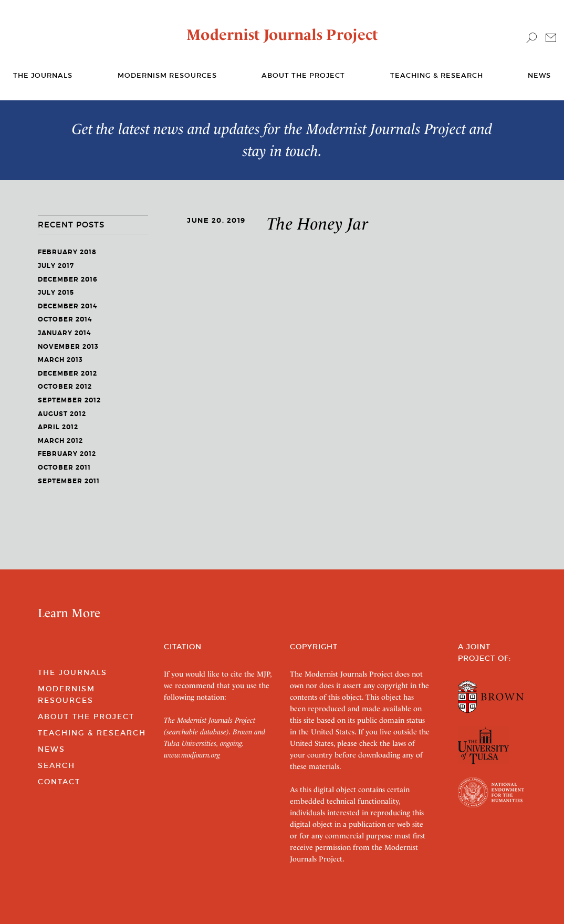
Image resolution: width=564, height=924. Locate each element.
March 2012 (60, 441)
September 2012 (69, 400)
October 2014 (65, 319)
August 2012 (62, 414)
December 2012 (67, 373)
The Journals (72, 672)
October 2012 (65, 387)
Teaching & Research (437, 75)
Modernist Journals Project (282, 35)
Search (56, 765)
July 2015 (56, 293)
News (539, 75)
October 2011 (64, 468)
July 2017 (56, 266)
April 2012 (58, 427)
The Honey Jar (318, 224)
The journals (43, 75)
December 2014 (67, 306)
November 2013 (68, 347)
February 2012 (67, 454)
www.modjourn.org (192, 755)
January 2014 (64, 333)
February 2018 (67, 252)
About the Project (303, 75)
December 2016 (68, 279)
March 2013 (60, 360)
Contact (59, 782)
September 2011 (69, 481)
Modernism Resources (167, 75)
